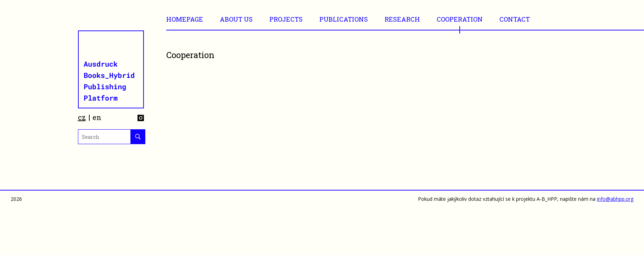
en (97, 117)
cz (82, 117)
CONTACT (515, 19)
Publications (344, 19)
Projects (286, 19)
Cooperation (460, 19)
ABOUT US (236, 19)
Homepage (185, 19)
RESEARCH (402, 19)
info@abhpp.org (615, 199)
